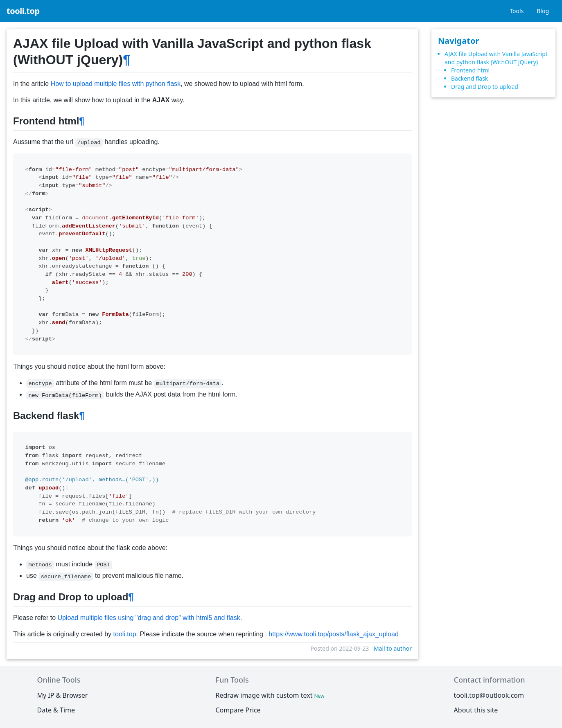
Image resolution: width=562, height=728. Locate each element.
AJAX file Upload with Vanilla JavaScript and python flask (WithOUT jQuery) (496, 58)
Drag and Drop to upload (485, 87)
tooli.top (23, 11)
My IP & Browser (63, 695)
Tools (517, 11)
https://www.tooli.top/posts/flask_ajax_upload (334, 634)
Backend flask (469, 78)
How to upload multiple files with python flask (116, 84)
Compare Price (238, 710)
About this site (476, 710)
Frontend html (470, 70)
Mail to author (393, 648)
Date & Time (56, 710)
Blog (543, 11)
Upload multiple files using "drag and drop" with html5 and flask (149, 618)
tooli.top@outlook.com (489, 695)
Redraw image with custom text (271, 695)
